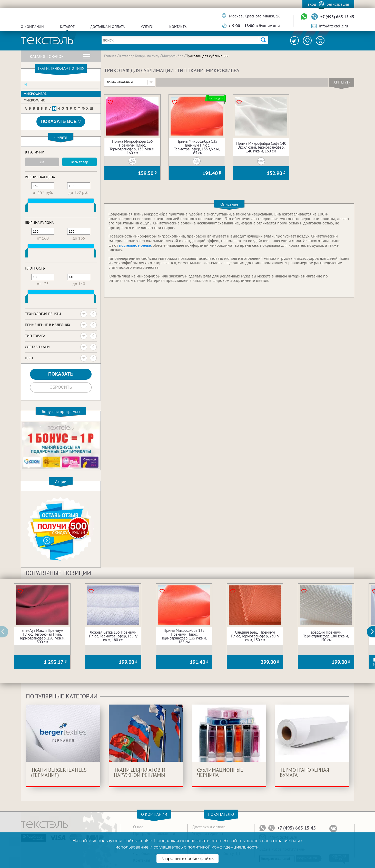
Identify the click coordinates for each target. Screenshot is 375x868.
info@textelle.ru (334, 26)
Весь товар (80, 162)
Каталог (67, 27)
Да (42, 162)
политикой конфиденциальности (223, 847)
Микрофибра (35, 94)
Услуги (147, 27)
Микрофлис (34, 100)
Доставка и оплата (107, 27)
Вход (312, 4)
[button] (374, 632)
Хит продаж (216, 99)
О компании (32, 27)
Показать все (61, 122)
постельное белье (135, 245)
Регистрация (338, 4)
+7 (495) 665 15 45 (337, 17)
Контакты (178, 27)
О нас (138, 827)
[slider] (27, 208)
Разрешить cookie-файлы (188, 859)
